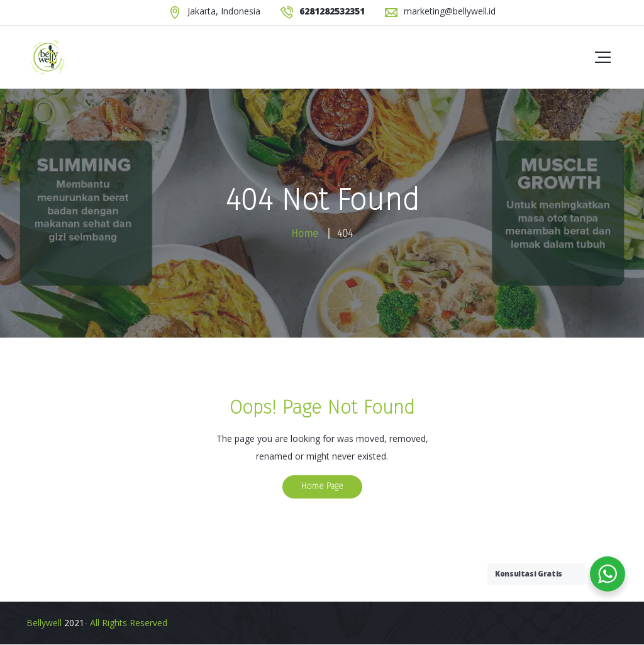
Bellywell (44, 623)
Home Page (322, 486)
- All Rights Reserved (126, 623)
